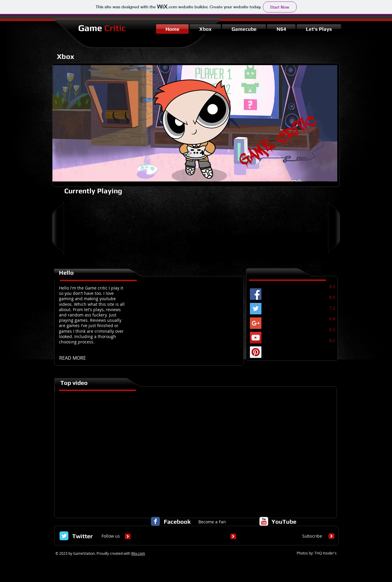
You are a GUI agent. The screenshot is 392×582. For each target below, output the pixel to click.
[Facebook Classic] (155, 521)
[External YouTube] (196, 451)
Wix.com (138, 553)
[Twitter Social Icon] (256, 309)
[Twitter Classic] (64, 536)
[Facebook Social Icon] (256, 294)
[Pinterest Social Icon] (256, 352)
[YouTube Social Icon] (256, 338)
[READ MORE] (74, 358)
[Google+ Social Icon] (256, 323)
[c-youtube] (264, 521)
